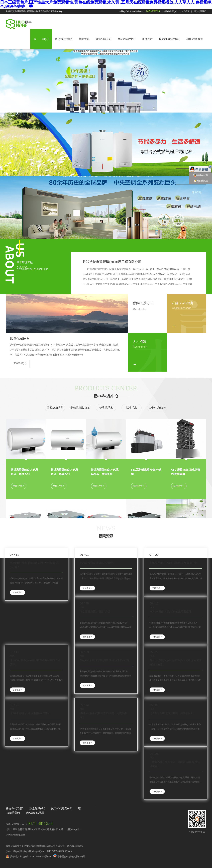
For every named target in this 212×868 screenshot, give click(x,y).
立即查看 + (18, 486)
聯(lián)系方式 (143, 303)
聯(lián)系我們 (200, 11)
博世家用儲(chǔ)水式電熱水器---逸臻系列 (105, 472)
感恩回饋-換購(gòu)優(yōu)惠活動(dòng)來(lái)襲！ (34, 565)
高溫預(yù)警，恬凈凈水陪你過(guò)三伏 (173, 563)
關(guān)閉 (210, 167)
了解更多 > (18, 592)
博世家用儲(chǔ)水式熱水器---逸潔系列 (25, 472)
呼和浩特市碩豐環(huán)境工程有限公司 (112, 262)
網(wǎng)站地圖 (35, 813)
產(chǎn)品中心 (127, 39)
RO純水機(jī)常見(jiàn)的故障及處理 (170, 612)
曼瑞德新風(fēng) (80, 408)
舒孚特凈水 (106, 408)
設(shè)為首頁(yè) (169, 11)
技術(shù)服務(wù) (170, 39)
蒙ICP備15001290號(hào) (59, 851)
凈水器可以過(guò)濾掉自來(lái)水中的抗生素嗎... (35, 662)
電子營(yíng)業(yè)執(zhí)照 (69, 857)
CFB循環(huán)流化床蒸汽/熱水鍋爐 (186, 472)
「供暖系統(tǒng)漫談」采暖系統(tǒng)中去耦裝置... (175, 764)
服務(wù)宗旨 (20, 338)
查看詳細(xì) (20, 363)
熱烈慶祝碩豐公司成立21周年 (97, 563)
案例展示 (147, 39)
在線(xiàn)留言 (183, 303)
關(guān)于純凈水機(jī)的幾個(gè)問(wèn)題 (105, 660)
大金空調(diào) (157, 408)
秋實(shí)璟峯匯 (193, 209)
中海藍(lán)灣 (195, 160)
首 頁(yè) (41, 39)
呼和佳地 (197, 192)
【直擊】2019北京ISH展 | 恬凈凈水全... (172, 713)
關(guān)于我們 (64, 39)
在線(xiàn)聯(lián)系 (201, 178)
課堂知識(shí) (104, 39)
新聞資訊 (84, 39)
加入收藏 (185, 11)
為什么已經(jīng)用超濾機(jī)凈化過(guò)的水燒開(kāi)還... (176, 662)
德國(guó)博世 (55, 408)
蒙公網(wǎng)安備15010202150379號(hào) (31, 857)
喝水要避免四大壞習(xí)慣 (95, 612)
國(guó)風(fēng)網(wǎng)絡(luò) (29, 851)
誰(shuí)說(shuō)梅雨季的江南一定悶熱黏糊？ (103, 715)
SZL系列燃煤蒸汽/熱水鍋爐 (146, 472)
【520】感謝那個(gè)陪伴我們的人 (30, 713)
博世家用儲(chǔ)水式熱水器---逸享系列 (65, 472)
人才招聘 (139, 342)
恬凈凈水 (132, 408)
